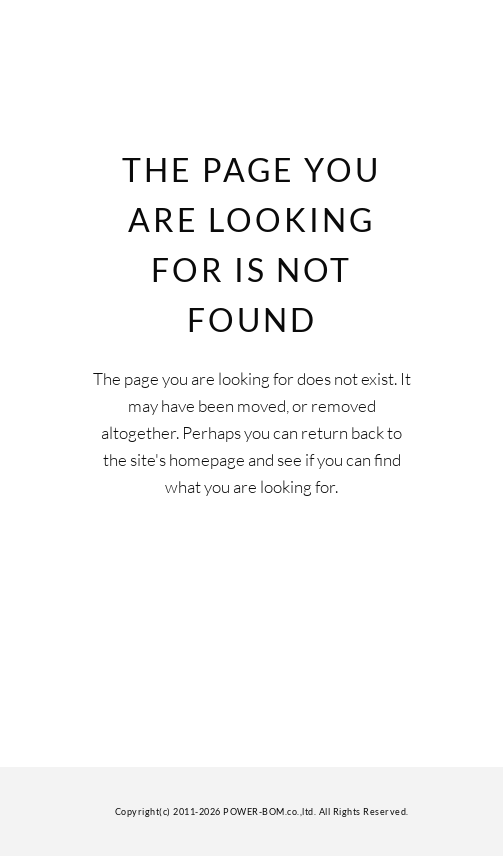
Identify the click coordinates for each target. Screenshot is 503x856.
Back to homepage (251, 574)
